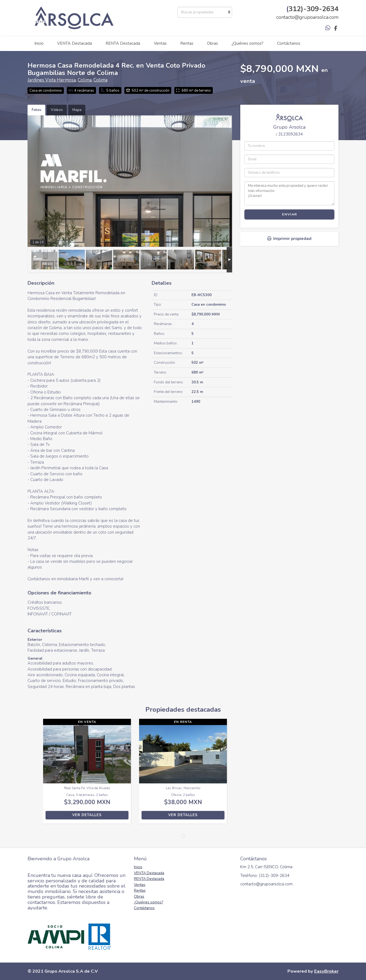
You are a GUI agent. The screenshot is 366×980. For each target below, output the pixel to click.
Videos (57, 110)
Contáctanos (289, 43)
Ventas (160, 43)
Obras (212, 43)
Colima (85, 80)
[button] (35, 774)
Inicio (39, 43)
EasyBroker (326, 971)
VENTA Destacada (75, 43)
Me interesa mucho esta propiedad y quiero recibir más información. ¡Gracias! (289, 193)
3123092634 (290, 134)
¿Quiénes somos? (247, 43)
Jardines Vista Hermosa (52, 80)
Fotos (36, 110)
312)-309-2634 (313, 9)
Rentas (187, 43)
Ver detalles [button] (87, 815)
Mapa (77, 110)
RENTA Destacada (123, 43)
